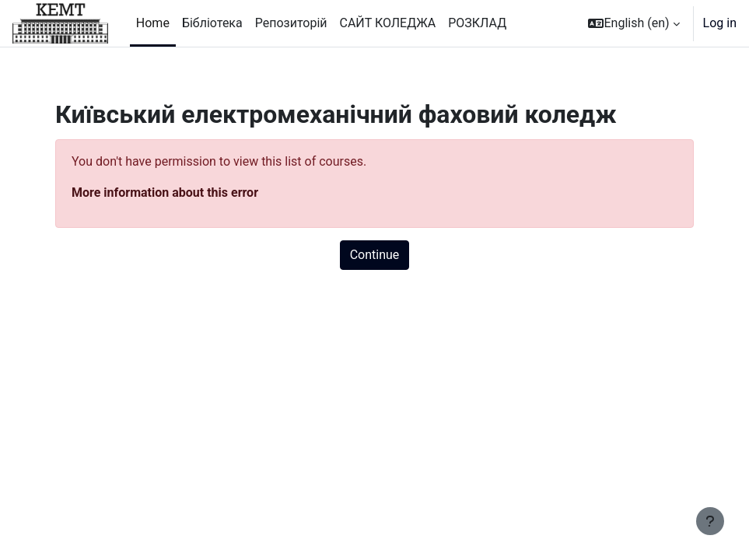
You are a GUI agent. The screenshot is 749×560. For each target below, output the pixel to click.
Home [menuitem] (153, 23)
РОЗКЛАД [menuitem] (477, 23)
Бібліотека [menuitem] (212, 23)
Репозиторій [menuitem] (291, 23)
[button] (633, 23)
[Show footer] (710, 521)
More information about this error (165, 192)
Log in (720, 23)
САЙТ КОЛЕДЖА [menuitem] (388, 23)
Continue (375, 255)
